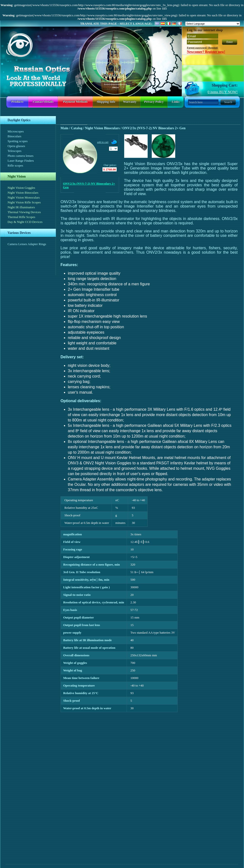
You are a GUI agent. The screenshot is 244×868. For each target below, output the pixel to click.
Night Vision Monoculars (24, 197)
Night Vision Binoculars (23, 193)
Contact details (43, 102)
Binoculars (14, 136)
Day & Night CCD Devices (25, 222)
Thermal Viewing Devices (24, 212)
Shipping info (106, 102)
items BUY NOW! (223, 92)
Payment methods (75, 102)
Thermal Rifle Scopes (21, 217)
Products (17, 102)
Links (176, 102)
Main (64, 128)
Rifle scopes (15, 165)
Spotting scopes (18, 141)
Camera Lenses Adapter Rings (27, 244)
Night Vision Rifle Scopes (24, 202)
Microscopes (16, 131)
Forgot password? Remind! (203, 48)
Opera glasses (16, 146)
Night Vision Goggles (21, 188)
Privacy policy (154, 102)
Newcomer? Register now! (206, 52)
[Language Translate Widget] (213, 24)
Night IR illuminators (21, 207)
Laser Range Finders (21, 161)
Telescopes (15, 151)
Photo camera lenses (20, 156)
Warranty (130, 102)
